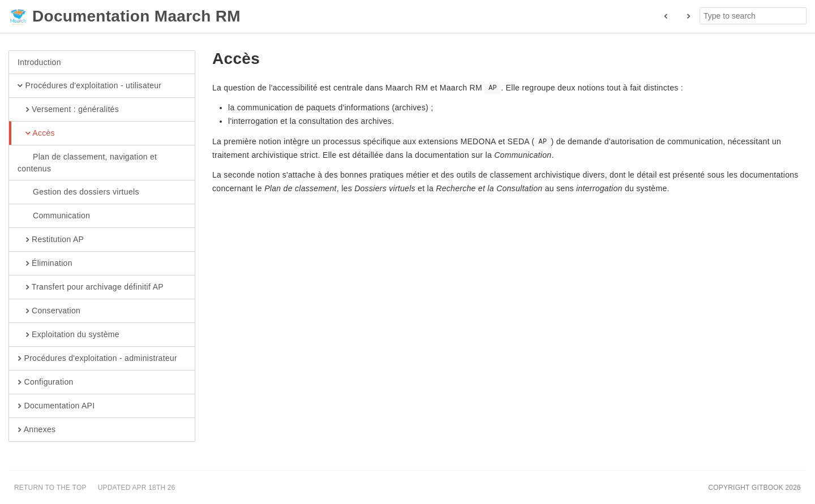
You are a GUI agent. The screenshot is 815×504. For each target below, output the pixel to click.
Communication (54, 216)
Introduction (39, 62)
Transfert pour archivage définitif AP (91, 287)
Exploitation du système (68, 335)
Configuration (46, 382)
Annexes (37, 430)
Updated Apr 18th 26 (137, 488)
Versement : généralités (68, 110)
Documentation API (56, 406)
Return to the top (50, 488)
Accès (36, 133)
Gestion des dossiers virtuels (78, 192)
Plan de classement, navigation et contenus (87, 162)
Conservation (49, 311)
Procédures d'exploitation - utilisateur (89, 86)
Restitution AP (51, 240)
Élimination (45, 264)
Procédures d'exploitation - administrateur (97, 359)
